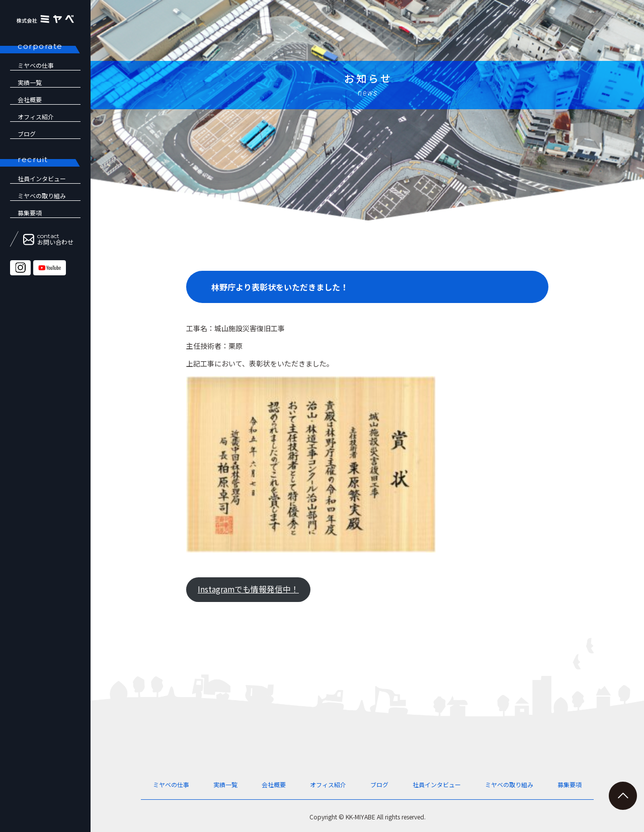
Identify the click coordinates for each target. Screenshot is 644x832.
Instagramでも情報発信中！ (248, 589)
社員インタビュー (437, 784)
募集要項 (30, 213)
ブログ (27, 134)
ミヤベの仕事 (36, 65)
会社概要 (30, 99)
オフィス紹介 (36, 117)
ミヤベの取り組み (42, 196)
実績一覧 (30, 82)
